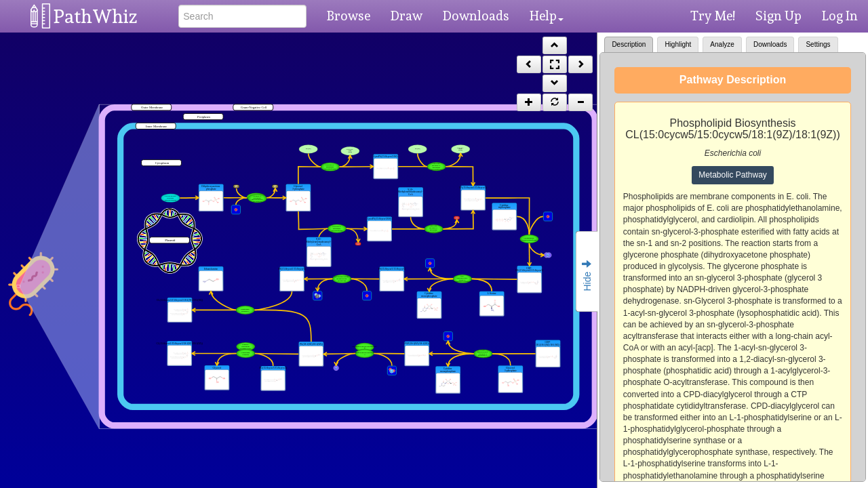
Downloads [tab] (770, 44)
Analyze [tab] (722, 44)
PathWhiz (96, 17)
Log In (840, 16)
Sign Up (778, 16)
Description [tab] (629, 44)
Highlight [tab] (678, 44)
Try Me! (713, 16)
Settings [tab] (818, 44)
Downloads (476, 16)
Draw (407, 16)
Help (547, 16)
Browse (349, 16)
